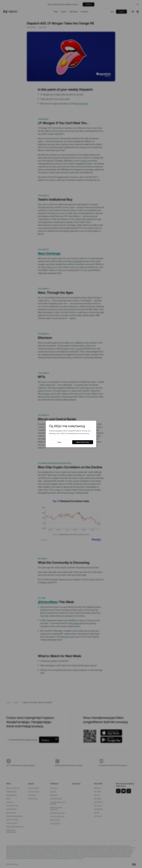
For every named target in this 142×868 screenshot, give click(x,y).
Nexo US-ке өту (83, 442)
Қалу (59, 442)
